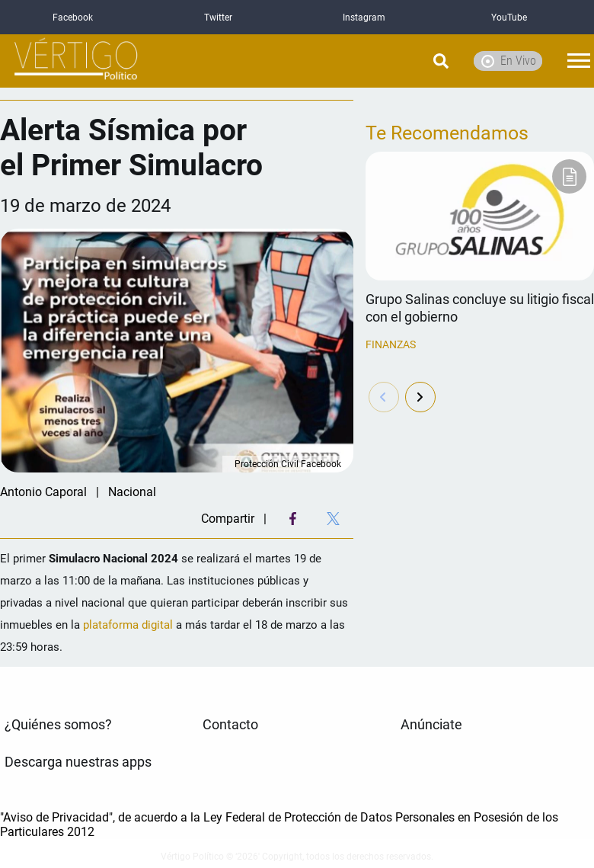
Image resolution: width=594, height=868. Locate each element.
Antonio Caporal (43, 492)
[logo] (76, 61)
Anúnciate (431, 725)
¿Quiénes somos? (58, 725)
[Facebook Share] (293, 519)
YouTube (509, 18)
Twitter (218, 18)
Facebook (73, 18)
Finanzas (391, 344)
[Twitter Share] (333, 519)
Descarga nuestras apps (78, 762)
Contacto (230, 725)
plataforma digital (129, 625)
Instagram (364, 18)
